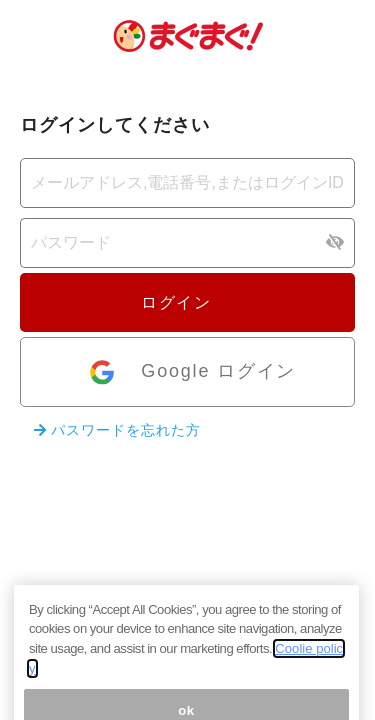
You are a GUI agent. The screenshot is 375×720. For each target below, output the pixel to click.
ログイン (187, 302)
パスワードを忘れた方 (117, 430)
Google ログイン (191, 372)
